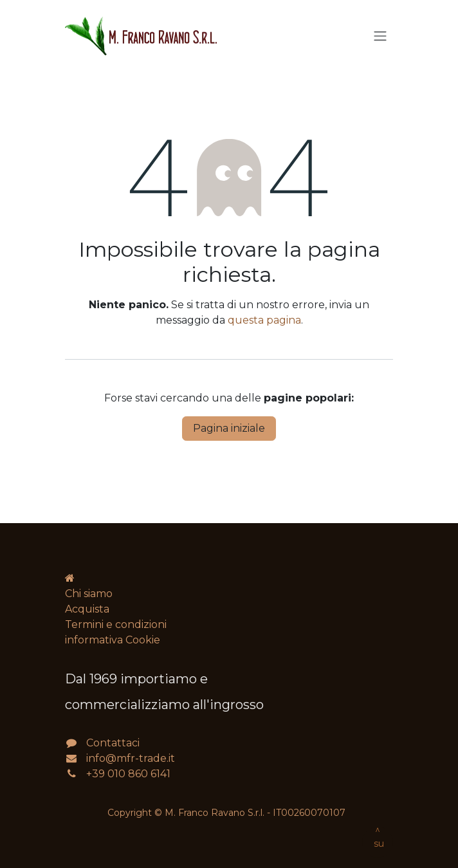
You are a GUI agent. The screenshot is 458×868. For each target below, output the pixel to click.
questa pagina (264, 320)
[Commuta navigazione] (380, 36)
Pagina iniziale (229, 428)
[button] (378, 842)
